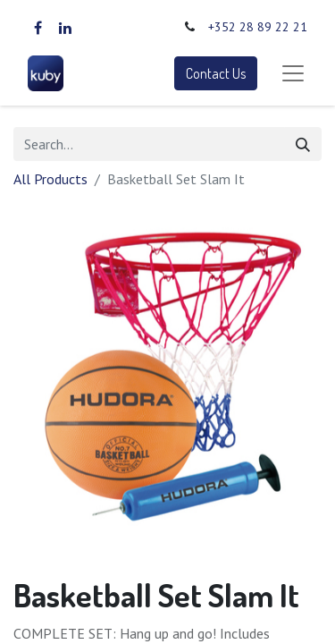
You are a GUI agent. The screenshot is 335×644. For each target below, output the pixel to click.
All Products (50, 179)
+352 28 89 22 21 (258, 27)
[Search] (303, 144)
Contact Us (216, 73)
